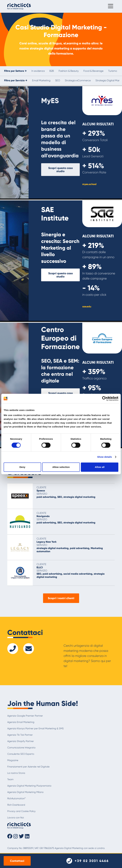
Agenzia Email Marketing (21, 722)
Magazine (13, 760)
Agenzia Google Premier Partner (25, 716)
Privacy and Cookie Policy (21, 811)
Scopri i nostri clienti (61, 598)
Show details (105, 457)
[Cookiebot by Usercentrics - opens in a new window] (104, 399)
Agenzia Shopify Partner (21, 741)
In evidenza (38, 71)
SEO (58, 80)
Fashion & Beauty (69, 71)
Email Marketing (41, 80)
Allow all (100, 467)
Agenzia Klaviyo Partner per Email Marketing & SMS (36, 728)
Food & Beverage (93, 71)
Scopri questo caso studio (61, 170)
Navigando (43, 516)
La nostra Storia (16, 773)
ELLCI (40, 567)
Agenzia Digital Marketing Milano (25, 792)
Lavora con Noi (16, 818)
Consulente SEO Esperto (21, 754)
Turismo (113, 71)
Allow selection (61, 467)
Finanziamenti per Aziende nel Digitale (28, 767)
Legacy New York (47, 542)
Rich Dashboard (16, 805)
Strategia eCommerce (78, 80)
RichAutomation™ (16, 798)
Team (10, 779)
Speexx (41, 491)
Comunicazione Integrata (21, 748)
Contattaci (17, 861)
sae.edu (87, 306)
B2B (52, 71)
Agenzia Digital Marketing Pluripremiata (29, 786)
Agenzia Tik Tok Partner (20, 735)
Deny (22, 467)
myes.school (89, 184)
